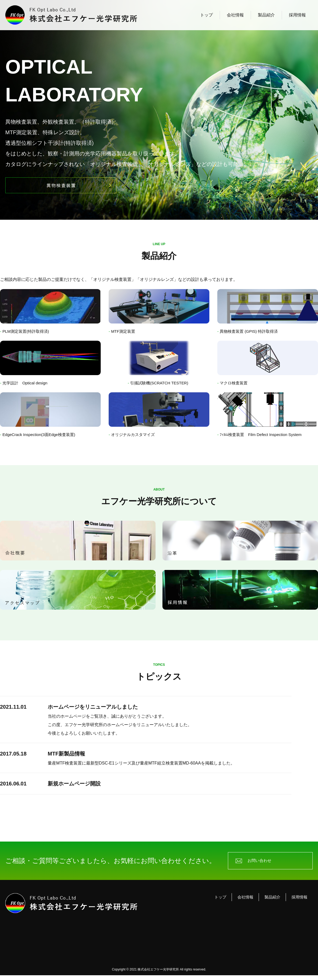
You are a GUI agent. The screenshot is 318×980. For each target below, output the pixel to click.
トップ (206, 15)
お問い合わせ (261, 864)
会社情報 (235, 15)
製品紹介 (266, 15)
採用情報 (297, 15)
